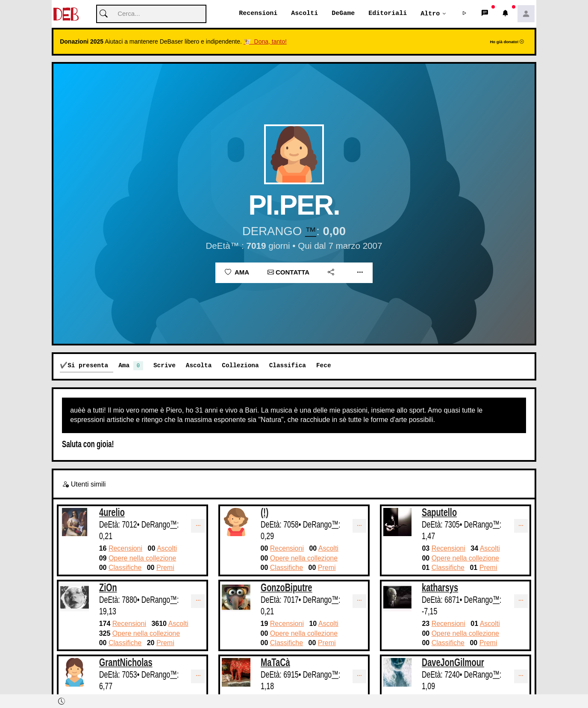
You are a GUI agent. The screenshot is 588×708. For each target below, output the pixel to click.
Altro (430, 14)
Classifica (288, 366)
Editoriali (388, 14)
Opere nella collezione (142, 559)
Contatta (288, 273)
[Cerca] (151, 14)
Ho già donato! (507, 42)
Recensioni (258, 14)
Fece (324, 366)
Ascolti (304, 14)
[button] (465, 14)
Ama (237, 273)
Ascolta (199, 366)
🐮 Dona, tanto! (265, 42)
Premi (165, 568)
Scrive (165, 366)
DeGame (343, 14)
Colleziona (240, 366)
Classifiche (125, 568)
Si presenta (88, 366)
